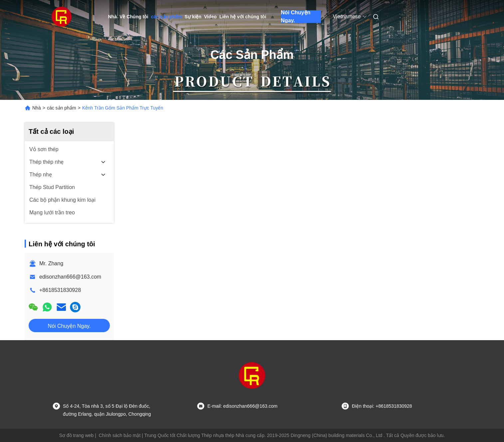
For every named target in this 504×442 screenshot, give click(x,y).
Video (210, 17)
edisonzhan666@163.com (70, 277)
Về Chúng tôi (134, 17)
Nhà (113, 17)
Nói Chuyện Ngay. (296, 17)
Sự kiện (193, 17)
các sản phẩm (167, 17)
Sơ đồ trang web (76, 435)
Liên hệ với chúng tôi (243, 17)
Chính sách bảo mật (120, 435)
